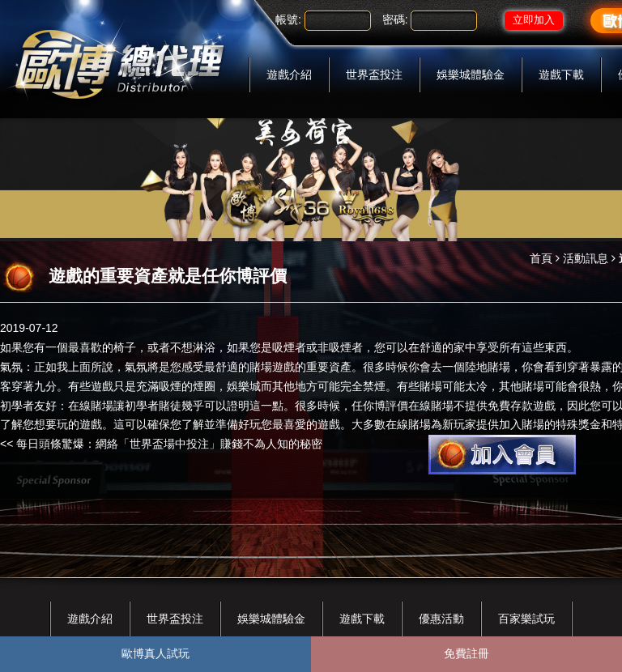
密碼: (395, 19)
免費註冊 (466, 653)
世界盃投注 (374, 74)
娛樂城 (244, 386)
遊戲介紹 (289, 74)
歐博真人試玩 (155, 653)
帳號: (288, 19)
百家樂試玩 (526, 619)
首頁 (541, 258)
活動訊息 (586, 258)
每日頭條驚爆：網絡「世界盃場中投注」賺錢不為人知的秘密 (169, 444)
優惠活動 (441, 619)
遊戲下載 (561, 74)
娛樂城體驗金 (471, 74)
